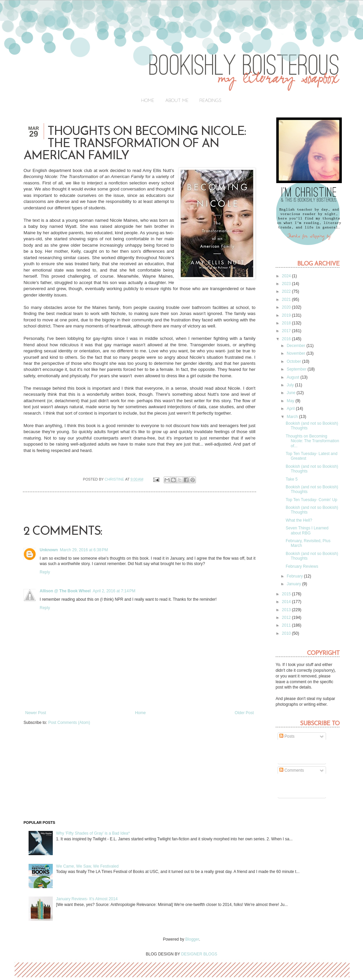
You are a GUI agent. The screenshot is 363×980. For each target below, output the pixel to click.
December (297, 346)
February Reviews (302, 566)
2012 (287, 618)
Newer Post (36, 713)
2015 (287, 594)
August (294, 377)
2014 (287, 602)
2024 (287, 276)
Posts (287, 736)
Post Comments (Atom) (69, 723)
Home (148, 100)
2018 (287, 323)
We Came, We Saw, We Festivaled (87, 866)
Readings (210, 100)
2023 (287, 284)
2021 (287, 300)
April (291, 409)
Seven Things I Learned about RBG (307, 530)
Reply (45, 572)
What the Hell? (299, 520)
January (294, 584)
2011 (287, 625)
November (297, 353)
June (292, 393)
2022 (287, 291)
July (291, 385)
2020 (287, 307)
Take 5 (292, 479)
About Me (177, 100)
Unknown (49, 550)
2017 (287, 331)
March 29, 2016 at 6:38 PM (84, 550)
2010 (287, 633)
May (291, 401)
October (294, 361)
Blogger (192, 939)
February (295, 576)
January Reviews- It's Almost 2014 (87, 899)
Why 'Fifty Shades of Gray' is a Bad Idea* (93, 833)
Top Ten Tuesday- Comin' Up (311, 500)
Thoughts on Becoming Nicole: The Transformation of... (312, 441)
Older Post (244, 713)
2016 (287, 339)
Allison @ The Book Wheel (65, 591)
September (297, 369)
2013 (287, 610)
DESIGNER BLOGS (199, 954)
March (293, 417)
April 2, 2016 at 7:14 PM (114, 591)
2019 (287, 315)
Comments (292, 770)
